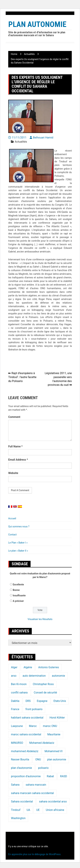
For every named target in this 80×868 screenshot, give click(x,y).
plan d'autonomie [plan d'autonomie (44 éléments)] (21, 768)
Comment (14, 417)
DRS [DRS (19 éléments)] (28, 701)
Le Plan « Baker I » (18, 543)
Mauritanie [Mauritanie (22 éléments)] (54, 734)
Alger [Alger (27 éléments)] (14, 667)
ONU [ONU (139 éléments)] (38, 759)
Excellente (18, 585)
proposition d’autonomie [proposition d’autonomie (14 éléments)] (26, 776)
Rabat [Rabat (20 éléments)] (50, 776)
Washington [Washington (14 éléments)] (18, 818)
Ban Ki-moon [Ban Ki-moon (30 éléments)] (19, 684)
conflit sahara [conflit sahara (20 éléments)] (19, 693)
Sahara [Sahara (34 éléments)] (15, 785)
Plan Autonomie (37, 24)
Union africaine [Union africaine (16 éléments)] (55, 810)
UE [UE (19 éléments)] (38, 810)
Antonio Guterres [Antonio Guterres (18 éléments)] (49, 667)
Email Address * (18, 460)
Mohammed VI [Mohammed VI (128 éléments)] (53, 751)
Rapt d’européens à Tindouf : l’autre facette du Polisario (22, 377)
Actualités (21, 142)
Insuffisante (19, 595)
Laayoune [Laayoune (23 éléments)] (17, 726)
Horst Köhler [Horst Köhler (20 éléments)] (57, 718)
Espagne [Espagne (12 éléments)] (42, 701)
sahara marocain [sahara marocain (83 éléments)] (36, 785)
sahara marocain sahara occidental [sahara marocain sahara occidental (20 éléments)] (32, 793)
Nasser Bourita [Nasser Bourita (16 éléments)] (20, 759)
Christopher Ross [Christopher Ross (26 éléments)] (43, 684)
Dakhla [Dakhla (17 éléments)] (15, 701)
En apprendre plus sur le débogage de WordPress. (35, 854)
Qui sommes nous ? (19, 526)
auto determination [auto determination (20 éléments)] (34, 676)
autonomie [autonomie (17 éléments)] (58, 676)
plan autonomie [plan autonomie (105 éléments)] (56, 759)
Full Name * (15, 446)
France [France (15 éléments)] (15, 709)
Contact (12, 535)
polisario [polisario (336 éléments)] (43, 768)
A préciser (18, 601)
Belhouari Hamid (43, 138)
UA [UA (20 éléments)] (28, 810)
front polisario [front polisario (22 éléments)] (34, 709)
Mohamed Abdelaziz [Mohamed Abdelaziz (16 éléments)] (42, 743)
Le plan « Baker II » (18, 551)
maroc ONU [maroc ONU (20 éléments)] (50, 726)
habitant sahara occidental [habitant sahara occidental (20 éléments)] (27, 718)
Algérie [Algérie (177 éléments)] (28, 667)
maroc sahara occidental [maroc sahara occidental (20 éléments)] (26, 734)
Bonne (16, 590)
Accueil (12, 518)
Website (13, 473)
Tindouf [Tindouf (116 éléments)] (16, 810)
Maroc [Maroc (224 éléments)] (33, 726)
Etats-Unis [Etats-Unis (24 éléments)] (60, 701)
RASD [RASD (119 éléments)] (64, 776)
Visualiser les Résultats (40, 619)
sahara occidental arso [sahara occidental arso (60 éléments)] (53, 802)
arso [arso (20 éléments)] (14, 676)
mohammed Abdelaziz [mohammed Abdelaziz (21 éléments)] (25, 751)
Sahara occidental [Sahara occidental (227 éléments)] (22, 802)
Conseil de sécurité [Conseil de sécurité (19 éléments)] (45, 693)
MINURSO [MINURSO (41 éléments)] (17, 743)
